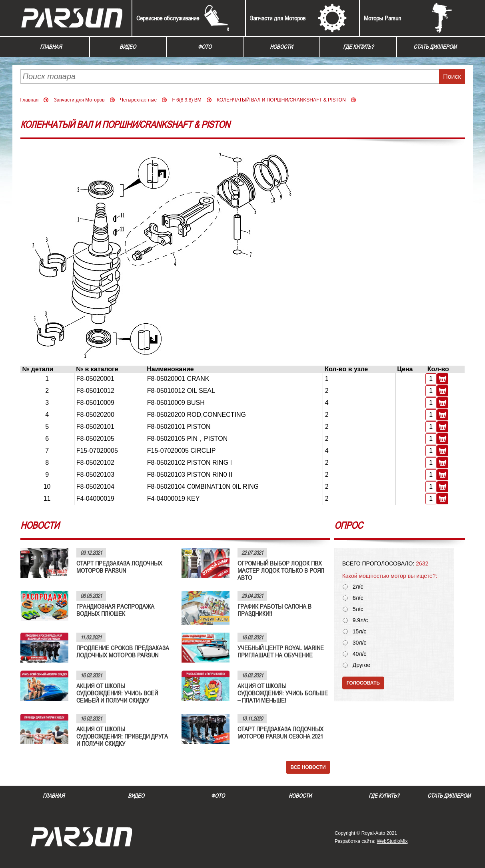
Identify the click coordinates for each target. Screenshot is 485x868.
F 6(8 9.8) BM (187, 100)
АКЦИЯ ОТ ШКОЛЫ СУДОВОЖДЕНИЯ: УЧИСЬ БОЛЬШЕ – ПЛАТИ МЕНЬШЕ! (283, 693)
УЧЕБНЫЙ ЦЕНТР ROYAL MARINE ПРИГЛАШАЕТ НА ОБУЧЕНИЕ (281, 651)
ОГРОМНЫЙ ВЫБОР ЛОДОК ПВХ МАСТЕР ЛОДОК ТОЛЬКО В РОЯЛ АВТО (281, 570)
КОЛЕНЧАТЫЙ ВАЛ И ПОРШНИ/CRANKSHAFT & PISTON (281, 100)
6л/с (358, 598)
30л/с (360, 643)
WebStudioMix (392, 841)
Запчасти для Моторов (278, 18)
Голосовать (363, 683)
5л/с (358, 609)
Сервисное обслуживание (168, 18)
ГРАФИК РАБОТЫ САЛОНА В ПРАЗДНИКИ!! (274, 610)
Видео (128, 47)
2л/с (358, 587)
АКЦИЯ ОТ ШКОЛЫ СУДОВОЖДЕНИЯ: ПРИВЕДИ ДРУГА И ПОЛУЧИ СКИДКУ (122, 736)
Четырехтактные (138, 100)
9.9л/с (360, 620)
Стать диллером (435, 47)
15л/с (360, 632)
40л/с (360, 654)
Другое (361, 665)
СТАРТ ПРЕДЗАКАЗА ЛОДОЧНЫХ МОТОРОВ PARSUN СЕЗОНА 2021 (280, 733)
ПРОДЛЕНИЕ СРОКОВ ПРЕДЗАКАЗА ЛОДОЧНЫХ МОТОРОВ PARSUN (123, 651)
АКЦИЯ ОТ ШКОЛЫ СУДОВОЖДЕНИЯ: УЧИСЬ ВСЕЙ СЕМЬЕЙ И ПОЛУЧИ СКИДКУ (117, 693)
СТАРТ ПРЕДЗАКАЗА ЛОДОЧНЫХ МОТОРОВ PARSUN (119, 567)
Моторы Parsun (382, 18)
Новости (281, 47)
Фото (205, 47)
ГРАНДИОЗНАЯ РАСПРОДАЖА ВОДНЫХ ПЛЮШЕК (115, 610)
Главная (51, 47)
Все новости (308, 767)
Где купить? (358, 47)
